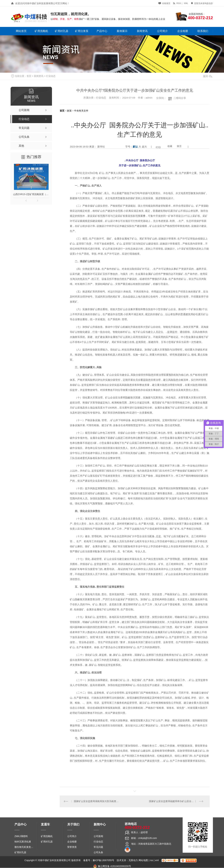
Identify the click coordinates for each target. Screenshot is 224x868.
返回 (208, 76)
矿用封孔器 (62, 31)
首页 (29, 76)
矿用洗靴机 (41, 31)
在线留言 (164, 3)
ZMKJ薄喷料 (21, 836)
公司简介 (162, 31)
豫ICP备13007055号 (103, 860)
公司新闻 (98, 836)
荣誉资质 (72, 847)
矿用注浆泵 (82, 31)
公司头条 (98, 852)
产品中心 (102, 31)
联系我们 (203, 31)
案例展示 (122, 31)
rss (177, 3)
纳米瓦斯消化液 (23, 842)
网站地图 (143, 860)
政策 (69, 111)
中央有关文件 (81, 111)
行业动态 (51, 76)
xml (186, 3)
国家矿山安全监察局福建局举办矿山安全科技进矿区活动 (177, 801)
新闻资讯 (142, 31)
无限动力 (133, 860)
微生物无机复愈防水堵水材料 (25, 847)
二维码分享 (180, 98)
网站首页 (21, 31)
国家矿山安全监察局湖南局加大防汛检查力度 (97, 801)
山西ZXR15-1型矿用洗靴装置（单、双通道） (31, 194)
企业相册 (183, 31)
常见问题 (98, 847)
